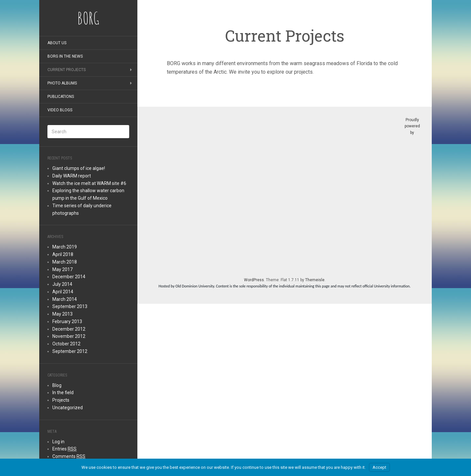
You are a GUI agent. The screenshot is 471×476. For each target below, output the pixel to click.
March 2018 (65, 262)
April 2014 (63, 292)
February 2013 (67, 321)
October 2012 (66, 344)
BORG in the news (65, 56)
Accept (379, 467)
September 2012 (70, 351)
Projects (61, 400)
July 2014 (62, 284)
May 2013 (62, 314)
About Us (57, 43)
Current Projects (67, 70)
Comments (69, 457)
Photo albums (62, 83)
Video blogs (60, 110)
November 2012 (69, 336)
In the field (63, 393)
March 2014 (65, 299)
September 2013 (70, 306)
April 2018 (63, 254)
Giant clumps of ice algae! (79, 168)
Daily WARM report (72, 176)
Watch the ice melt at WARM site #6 (89, 183)
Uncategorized (68, 408)
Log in (58, 442)
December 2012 (69, 329)
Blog (57, 385)
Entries (64, 449)
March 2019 (65, 247)
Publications (61, 97)
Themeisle (315, 280)
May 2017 (62, 269)
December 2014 (69, 277)
